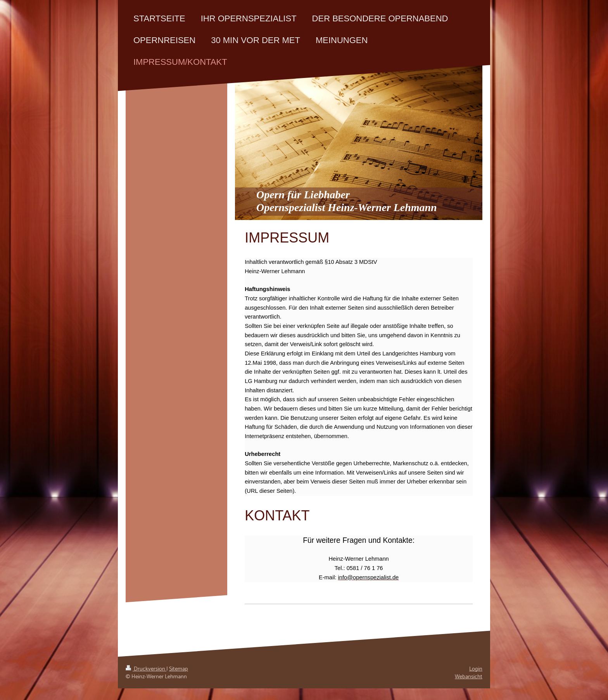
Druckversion (146, 669)
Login (476, 669)
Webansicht (469, 677)
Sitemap (179, 669)
